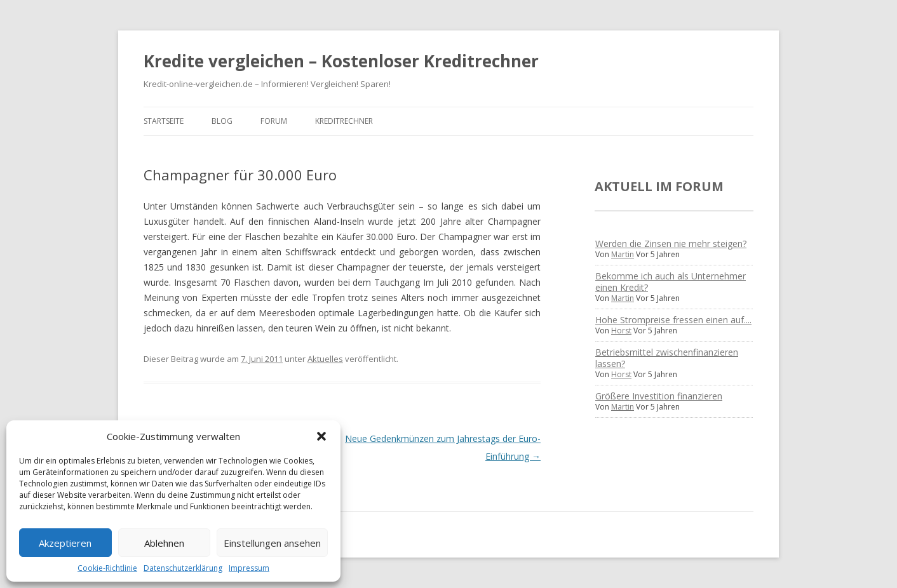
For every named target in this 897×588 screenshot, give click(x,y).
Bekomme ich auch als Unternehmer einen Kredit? (671, 282)
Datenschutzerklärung (183, 568)
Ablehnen (164, 543)
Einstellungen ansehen (272, 543)
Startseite (164, 121)
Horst (621, 331)
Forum (274, 121)
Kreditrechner (344, 121)
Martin (623, 254)
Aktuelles (325, 359)
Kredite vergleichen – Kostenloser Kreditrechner (341, 61)
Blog (222, 121)
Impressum (249, 568)
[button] (321, 436)
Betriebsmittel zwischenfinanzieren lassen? (667, 358)
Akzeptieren (65, 543)
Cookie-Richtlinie (107, 568)
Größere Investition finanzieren (659, 396)
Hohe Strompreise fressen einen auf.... (673, 320)
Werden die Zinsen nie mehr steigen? (671, 244)
